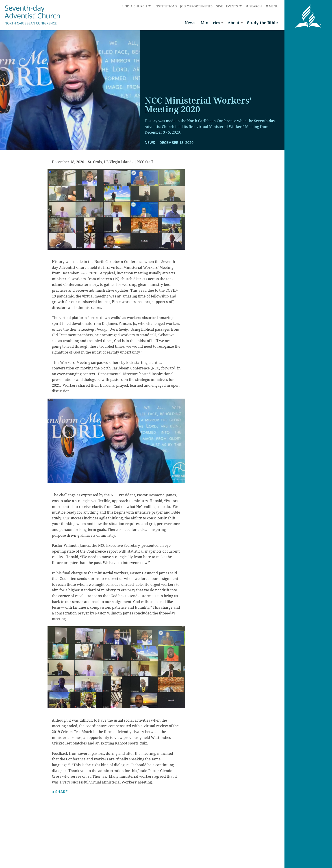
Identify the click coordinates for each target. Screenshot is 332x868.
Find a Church (134, 6)
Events (232, 6)
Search (254, 6)
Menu (272, 6)
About (234, 23)
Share (60, 792)
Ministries (210, 23)
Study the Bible (263, 23)
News (190, 23)
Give (219, 6)
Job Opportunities (196, 6)
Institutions (166, 6)
